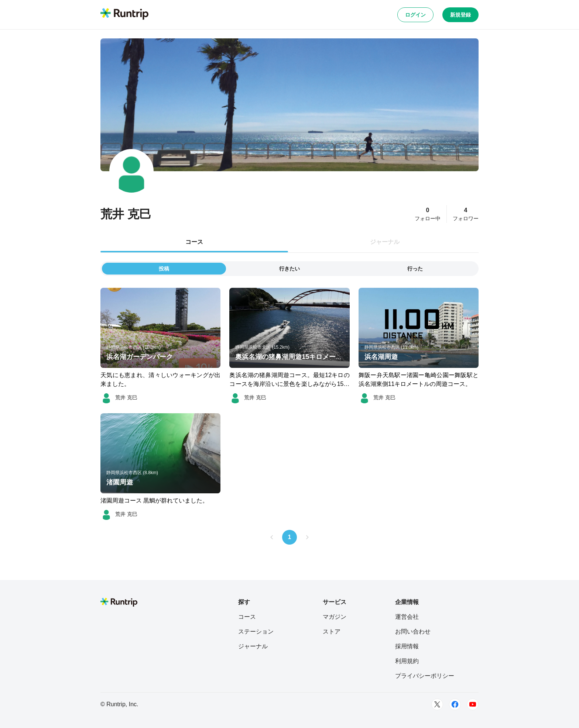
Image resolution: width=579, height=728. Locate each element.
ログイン (415, 15)
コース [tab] (194, 242)
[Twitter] (437, 704)
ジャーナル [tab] (385, 242)
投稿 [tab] (164, 269)
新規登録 (460, 15)
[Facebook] (455, 704)
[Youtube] (473, 704)
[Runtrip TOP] (124, 14)
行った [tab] (415, 269)
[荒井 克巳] (119, 397)
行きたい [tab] (289, 269)
